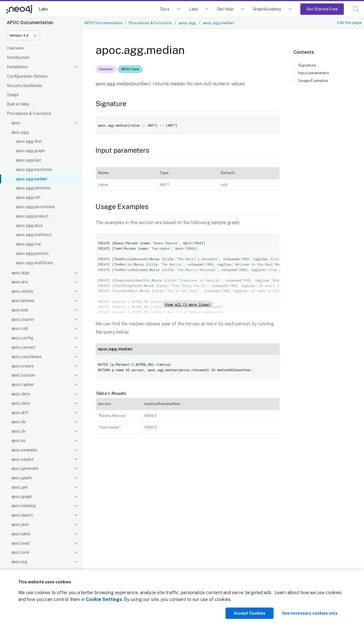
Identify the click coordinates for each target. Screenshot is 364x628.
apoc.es (18, 441)
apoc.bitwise (23, 301)
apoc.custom (23, 375)
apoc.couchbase (26, 357)
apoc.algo (20, 273)
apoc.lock (20, 552)
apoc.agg (20, 132)
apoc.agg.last (29, 160)
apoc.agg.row (28, 244)
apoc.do (19, 422)
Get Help (225, 9)
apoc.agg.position (32, 253)
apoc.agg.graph (30, 151)
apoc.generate (25, 468)
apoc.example (24, 450)
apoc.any (20, 282)
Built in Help (18, 104)
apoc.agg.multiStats (35, 263)
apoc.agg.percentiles (35, 207)
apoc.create (22, 366)
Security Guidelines (24, 86)
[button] (356, 9)
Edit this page (349, 22)
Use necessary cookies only (310, 613)
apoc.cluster (23, 319)
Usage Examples (313, 80)
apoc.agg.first (29, 141)
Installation (17, 67)
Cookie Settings (104, 599)
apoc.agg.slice (29, 226)
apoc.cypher (23, 385)
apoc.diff (20, 413)
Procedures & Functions (29, 113)
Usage (13, 95)
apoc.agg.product (32, 216)
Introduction (18, 57)
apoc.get (20, 487)
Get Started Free (322, 9)
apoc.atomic (23, 291)
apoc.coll (20, 329)
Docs (165, 9)
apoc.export (22, 459)
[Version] (23, 35)
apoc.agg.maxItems (34, 170)
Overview (15, 48)
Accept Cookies (250, 613)
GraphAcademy (267, 9)
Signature (307, 65)
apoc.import (22, 515)
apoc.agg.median (32, 179)
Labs (43, 9)
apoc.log (19, 562)
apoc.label (21, 534)
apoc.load (20, 543)
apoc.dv (18, 431)
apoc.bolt (20, 310)
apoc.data (21, 394)
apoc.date (21, 403)
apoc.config (22, 338)
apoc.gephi (21, 478)
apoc (16, 123)
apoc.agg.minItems (33, 188)
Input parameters (314, 73)
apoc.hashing (24, 506)
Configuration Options (27, 76)
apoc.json (20, 524)
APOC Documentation (104, 23)
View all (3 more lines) (188, 304)
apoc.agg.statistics (34, 235)
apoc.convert (23, 347)
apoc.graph (22, 497)
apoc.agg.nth (28, 197)
